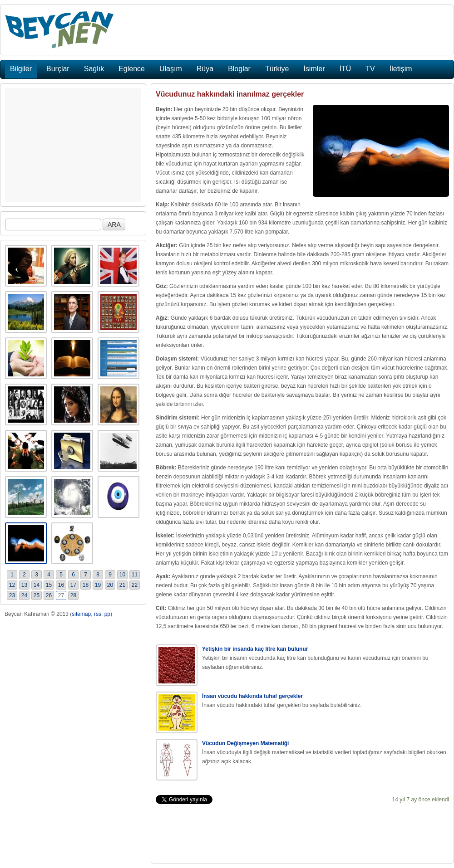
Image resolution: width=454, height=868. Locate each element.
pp (107, 614)
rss (98, 614)
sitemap (81, 614)
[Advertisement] (73, 145)
